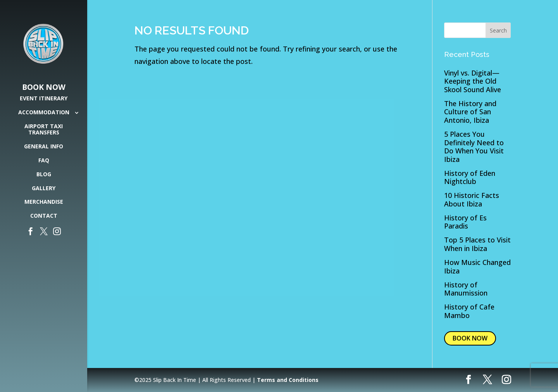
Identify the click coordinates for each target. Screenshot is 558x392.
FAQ (44, 161)
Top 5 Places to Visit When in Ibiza (477, 244)
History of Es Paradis (465, 222)
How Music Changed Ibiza (477, 266)
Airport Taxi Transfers (44, 130)
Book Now (44, 87)
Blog (44, 175)
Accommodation (44, 113)
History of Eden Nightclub (470, 177)
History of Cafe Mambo (469, 311)
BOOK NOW (470, 338)
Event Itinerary (44, 99)
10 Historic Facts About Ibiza (472, 199)
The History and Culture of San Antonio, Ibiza (470, 112)
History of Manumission (466, 289)
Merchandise (44, 202)
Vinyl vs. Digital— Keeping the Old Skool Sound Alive (473, 81)
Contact (44, 216)
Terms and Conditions (288, 380)
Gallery (44, 188)
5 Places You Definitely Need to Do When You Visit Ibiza (474, 147)
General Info (44, 147)
